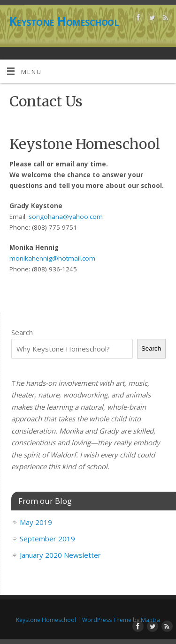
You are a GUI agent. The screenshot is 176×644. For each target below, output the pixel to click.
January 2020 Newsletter (60, 555)
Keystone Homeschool (64, 21)
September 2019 (47, 539)
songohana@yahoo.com (66, 217)
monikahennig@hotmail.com (52, 258)
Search (22, 332)
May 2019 (36, 522)
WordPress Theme (107, 620)
